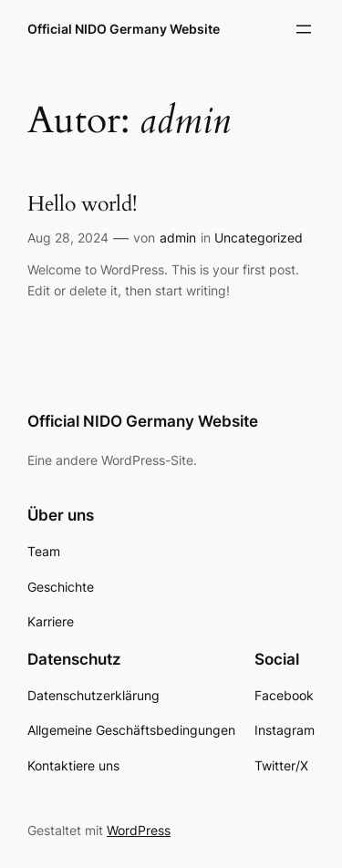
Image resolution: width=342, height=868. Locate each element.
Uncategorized (259, 238)
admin (178, 238)
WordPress (139, 830)
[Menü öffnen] (304, 29)
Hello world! (82, 205)
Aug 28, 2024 (68, 238)
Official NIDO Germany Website (124, 29)
